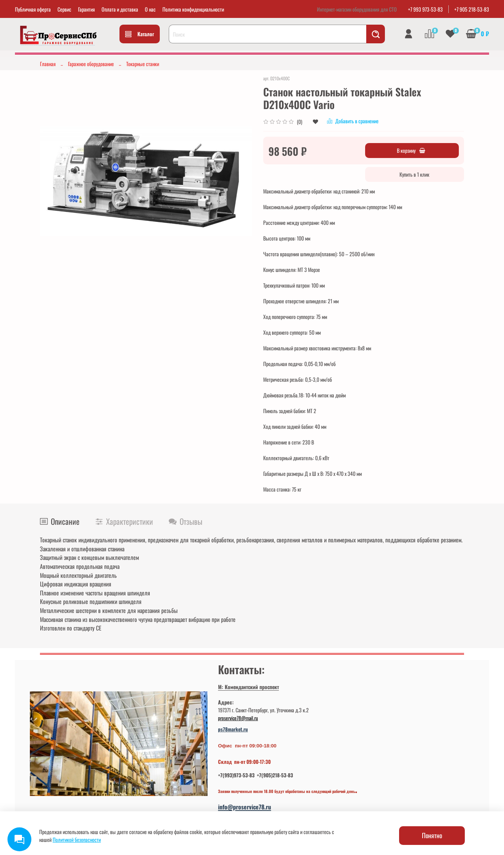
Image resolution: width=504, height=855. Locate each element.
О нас (150, 9)
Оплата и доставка (120, 9)
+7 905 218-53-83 (472, 9)
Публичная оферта (33, 9)
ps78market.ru (233, 729)
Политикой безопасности (77, 839)
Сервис (64, 9)
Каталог (140, 34)
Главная (48, 64)
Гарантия (86, 9)
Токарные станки (143, 64)
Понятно (432, 835)
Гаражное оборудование (91, 64)
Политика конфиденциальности (193, 9)
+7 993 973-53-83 (425, 9)
